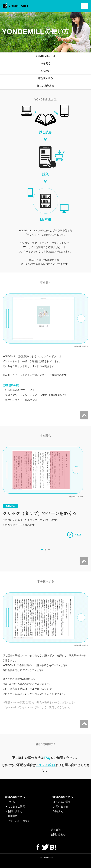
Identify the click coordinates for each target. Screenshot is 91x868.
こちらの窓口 (45, 765)
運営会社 (56, 830)
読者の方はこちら (15, 797)
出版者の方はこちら (62, 797)
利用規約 (13, 816)
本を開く (45, 63)
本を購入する (45, 78)
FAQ (47, 758)
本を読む (45, 71)
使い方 (11, 802)
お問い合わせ (15, 811)
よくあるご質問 (16, 807)
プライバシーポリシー (20, 821)
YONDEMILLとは (45, 56)
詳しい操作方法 (45, 86)
